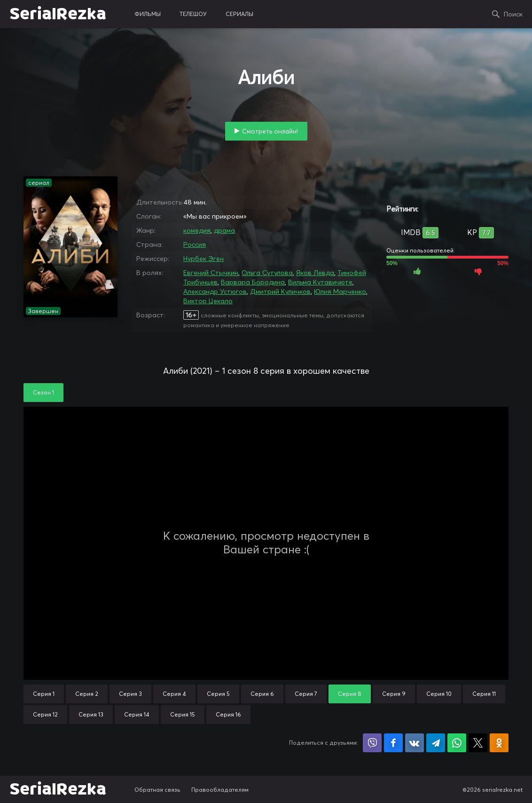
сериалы (239, 14)
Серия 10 (439, 694)
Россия (195, 244)
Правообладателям (220, 790)
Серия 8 (350, 694)
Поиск (513, 14)
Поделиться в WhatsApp (457, 743)
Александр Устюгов (215, 291)
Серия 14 (137, 714)
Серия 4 (174, 694)
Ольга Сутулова (267, 273)
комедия (197, 230)
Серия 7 (306, 694)
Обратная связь (157, 790)
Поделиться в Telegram (436, 743)
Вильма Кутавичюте (320, 282)
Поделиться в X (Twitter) (478, 743)
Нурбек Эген (203, 259)
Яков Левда (315, 273)
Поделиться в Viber (372, 743)
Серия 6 (262, 694)
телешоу (193, 14)
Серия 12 (45, 714)
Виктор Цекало (208, 301)
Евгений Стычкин (211, 273)
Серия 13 (91, 714)
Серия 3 (130, 694)
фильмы (148, 14)
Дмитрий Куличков (280, 291)
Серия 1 (44, 694)
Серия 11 (484, 694)
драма (224, 230)
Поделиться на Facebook (393, 743)
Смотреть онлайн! (270, 131)
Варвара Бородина (253, 282)
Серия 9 (394, 694)
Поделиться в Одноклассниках (499, 743)
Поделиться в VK (415, 743)
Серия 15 (183, 714)
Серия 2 (87, 694)
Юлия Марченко (340, 291)
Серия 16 (228, 714)
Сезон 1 (43, 392)
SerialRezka (58, 14)
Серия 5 (218, 694)
